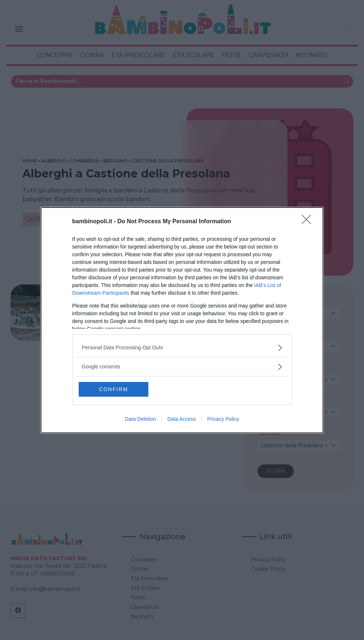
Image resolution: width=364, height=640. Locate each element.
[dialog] (182, 320)
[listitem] (182, 348)
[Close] (309, 222)
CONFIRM (113, 389)
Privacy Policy (223, 419)
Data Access (182, 419)
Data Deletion (140, 419)
